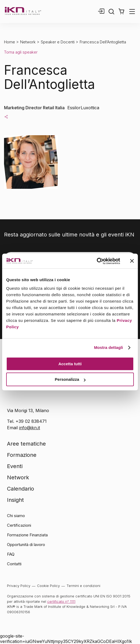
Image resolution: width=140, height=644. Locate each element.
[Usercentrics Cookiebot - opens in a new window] (97, 261)
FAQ (11, 554)
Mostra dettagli (108, 347)
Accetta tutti (70, 364)
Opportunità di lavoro (26, 545)
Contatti (14, 564)
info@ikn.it (30, 428)
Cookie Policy (48, 586)
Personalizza (70, 379)
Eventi (15, 466)
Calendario (21, 489)
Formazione (22, 455)
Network (28, 42)
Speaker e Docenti (58, 42)
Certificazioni (19, 525)
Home (10, 42)
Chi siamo (16, 516)
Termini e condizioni (83, 586)
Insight (15, 500)
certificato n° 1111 (61, 601)
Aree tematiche (26, 444)
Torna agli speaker (21, 52)
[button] (121, 12)
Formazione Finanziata (27, 535)
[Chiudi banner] (132, 261)
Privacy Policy (19, 586)
